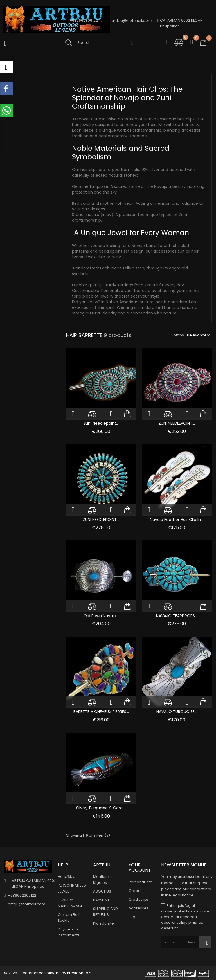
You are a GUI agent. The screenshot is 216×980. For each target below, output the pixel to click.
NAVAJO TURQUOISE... (177, 712)
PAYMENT (101, 900)
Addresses (139, 908)
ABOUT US (102, 891)
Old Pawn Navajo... (101, 616)
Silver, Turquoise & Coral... (101, 808)
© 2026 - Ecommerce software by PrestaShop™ (48, 973)
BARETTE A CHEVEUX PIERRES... (101, 712)
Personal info (140, 882)
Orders (135, 891)
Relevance (197, 335)
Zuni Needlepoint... (101, 423)
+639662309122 (22, 895)
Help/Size (67, 877)
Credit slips (139, 899)
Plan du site (103, 923)
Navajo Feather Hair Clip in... (177, 520)
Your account (140, 867)
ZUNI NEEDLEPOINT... (177, 423)
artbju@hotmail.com (130, 21)
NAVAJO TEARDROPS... (177, 616)
